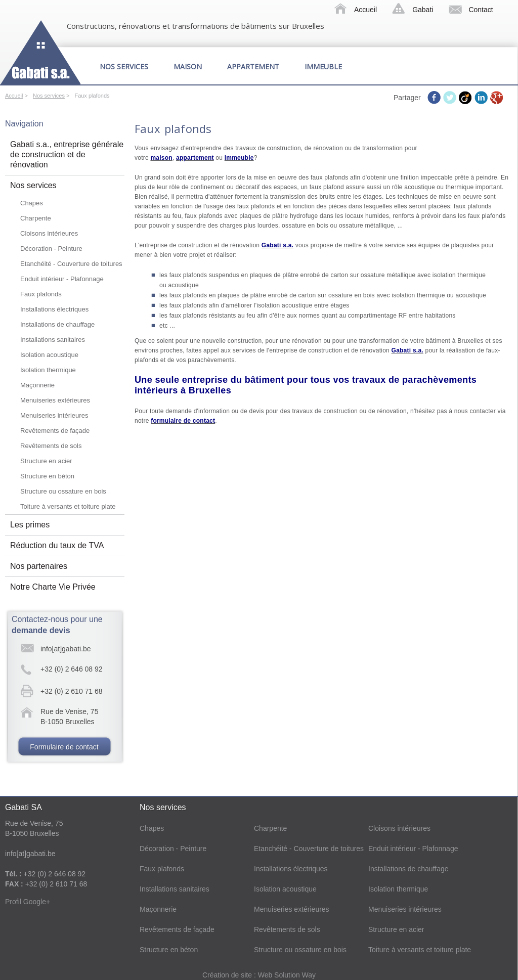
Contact (481, 10)
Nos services (124, 66)
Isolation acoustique (49, 355)
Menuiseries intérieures (54, 415)
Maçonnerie (37, 385)
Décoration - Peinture (51, 249)
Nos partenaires (39, 566)
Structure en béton (47, 476)
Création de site (228, 975)
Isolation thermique (48, 370)
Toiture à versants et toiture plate (68, 506)
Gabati (423, 10)
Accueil (365, 10)
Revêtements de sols (51, 446)
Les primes (30, 525)
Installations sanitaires (53, 340)
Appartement (253, 66)
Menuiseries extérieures (55, 400)
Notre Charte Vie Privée (53, 587)
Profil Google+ (28, 902)
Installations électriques (54, 309)
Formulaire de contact (64, 747)
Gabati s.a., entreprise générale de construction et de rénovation (67, 154)
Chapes (32, 203)
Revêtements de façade (55, 431)
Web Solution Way (287, 975)
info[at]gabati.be (66, 649)
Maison (188, 66)
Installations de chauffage (57, 324)
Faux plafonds (41, 294)
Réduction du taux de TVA (57, 545)
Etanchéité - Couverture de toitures (71, 264)
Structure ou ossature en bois (63, 491)
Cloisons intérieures (49, 233)
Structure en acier (46, 461)
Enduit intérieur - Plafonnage (62, 279)
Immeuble (323, 66)
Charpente (36, 218)
